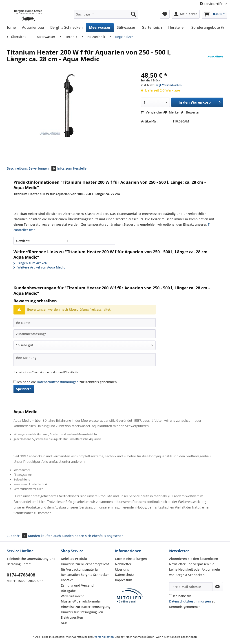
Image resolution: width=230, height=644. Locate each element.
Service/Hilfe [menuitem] (212, 4)
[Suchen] (133, 14)
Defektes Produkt (74, 559)
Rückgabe (68, 591)
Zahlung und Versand (77, 585)
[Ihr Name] (85, 323)
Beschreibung (17, 168)
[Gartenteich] (152, 27)
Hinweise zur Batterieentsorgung (86, 607)
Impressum (124, 580)
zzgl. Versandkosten (169, 85)
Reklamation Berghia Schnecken (85, 575)
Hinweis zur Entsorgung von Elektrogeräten (82, 615)
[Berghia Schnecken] (66, 27)
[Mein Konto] (186, 14)
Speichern (24, 389)
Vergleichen (152, 112)
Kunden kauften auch (44, 536)
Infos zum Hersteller (73, 168)
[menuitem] (106, 16)
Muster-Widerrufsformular (81, 601)
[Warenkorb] (215, 14)
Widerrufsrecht (72, 596)
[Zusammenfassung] (85, 334)
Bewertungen (43, 168)
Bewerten (190, 112)
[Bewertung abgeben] (85, 345)
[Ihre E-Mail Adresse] (191, 587)
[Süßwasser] (126, 27)
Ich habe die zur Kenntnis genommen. (67, 382)
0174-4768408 (21, 575)
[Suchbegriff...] (106, 14)
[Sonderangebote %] (208, 27)
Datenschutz (124, 575)
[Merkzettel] (165, 14)
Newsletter (123, 564)
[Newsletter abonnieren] (218, 587)
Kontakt (67, 580)
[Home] (11, 27)
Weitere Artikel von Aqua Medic (39, 267)
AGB (64, 623)
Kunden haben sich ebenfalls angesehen (93, 536)
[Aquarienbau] (33, 27)
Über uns (122, 569)
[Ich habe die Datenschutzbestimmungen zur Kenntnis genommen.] (15, 382)
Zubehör (17, 536)
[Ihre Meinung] (85, 360)
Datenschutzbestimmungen (58, 382)
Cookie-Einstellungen (131, 559)
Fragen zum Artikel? (30, 263)
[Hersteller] (177, 27)
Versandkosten (104, 637)
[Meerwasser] (100, 27)
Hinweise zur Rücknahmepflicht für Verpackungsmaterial (85, 567)
